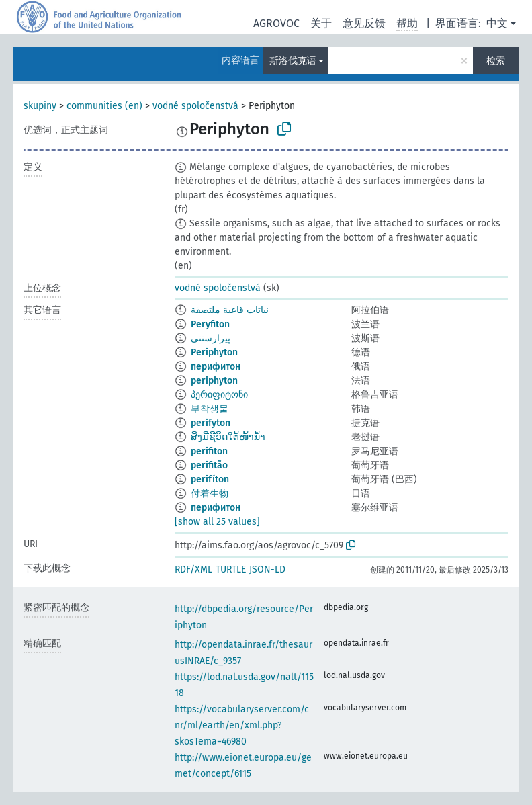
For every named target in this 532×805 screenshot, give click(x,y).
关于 (321, 23)
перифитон (216, 367)
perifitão (209, 465)
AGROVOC (276, 23)
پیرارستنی (211, 338)
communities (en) (104, 106)
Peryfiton (210, 324)
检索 (496, 61)
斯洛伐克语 (293, 61)
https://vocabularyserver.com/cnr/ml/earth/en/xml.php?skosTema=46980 (242, 725)
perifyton (211, 423)
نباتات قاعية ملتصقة (230, 310)
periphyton (214, 381)
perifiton (209, 451)
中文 (497, 23)
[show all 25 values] (217, 522)
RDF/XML (193, 569)
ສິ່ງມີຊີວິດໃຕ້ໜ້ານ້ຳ (228, 437)
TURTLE (231, 569)
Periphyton (214, 352)
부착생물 (210, 409)
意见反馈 (364, 23)
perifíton (210, 479)
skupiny (40, 106)
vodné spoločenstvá (195, 106)
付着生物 (210, 494)
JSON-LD (267, 569)
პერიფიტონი (219, 395)
